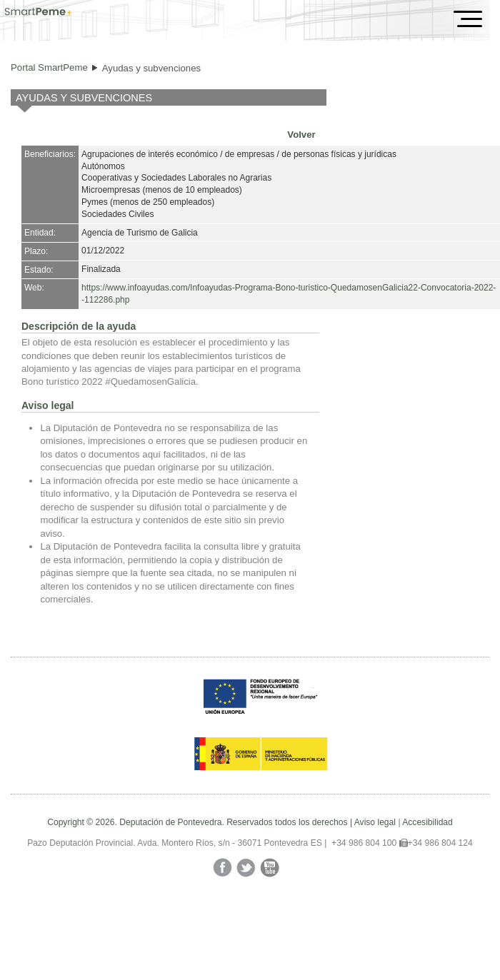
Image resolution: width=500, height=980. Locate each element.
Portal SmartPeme (49, 67)
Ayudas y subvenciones (151, 68)
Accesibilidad (427, 822)
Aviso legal (375, 822)
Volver (301, 135)
